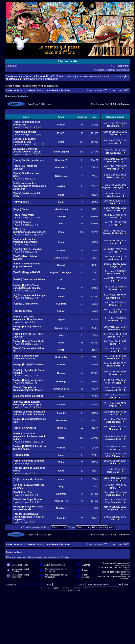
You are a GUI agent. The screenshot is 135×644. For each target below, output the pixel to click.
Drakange (61, 382)
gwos (113, 449)
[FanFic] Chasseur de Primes (29, 280)
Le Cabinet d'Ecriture (58, 91)
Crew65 (61, 364)
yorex (61, 396)
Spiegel (61, 265)
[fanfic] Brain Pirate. (34, 341)
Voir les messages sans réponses (21, 86)
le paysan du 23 (61, 389)
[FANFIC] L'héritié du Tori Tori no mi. (29, 448)
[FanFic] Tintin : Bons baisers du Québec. (27, 287)
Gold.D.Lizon (113, 456)
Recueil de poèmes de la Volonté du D (26, 123)
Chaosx (61, 125)
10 (35, 144)
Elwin (61, 471)
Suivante (125, 104)
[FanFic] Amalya (22, 222)
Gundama (61, 304)
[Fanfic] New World (23, 215)
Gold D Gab (113, 472)
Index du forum (15, 91)
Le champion (113, 298)
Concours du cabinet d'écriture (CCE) (24, 140)
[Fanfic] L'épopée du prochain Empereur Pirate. (28, 389)
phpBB (55, 588)
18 (35, 235)
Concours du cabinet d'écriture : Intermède (25, 241)
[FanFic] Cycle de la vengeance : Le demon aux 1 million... (29, 436)
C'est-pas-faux (61, 420)
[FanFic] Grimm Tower (25, 304)
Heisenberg (113, 126)
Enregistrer (51, 79)
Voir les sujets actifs (49, 86)
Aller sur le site (67, 61)
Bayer (61, 195)
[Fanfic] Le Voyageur (24, 428)
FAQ (112, 66)
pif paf (113, 488)
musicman (113, 259)
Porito (61, 202)
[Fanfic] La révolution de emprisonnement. (26, 265)
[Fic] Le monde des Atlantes (29, 479)
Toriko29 (61, 413)
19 (38, 235)
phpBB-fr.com (74, 590)
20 (42, 235)
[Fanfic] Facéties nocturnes (28, 160)
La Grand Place (34, 91)
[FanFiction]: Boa (22, 492)
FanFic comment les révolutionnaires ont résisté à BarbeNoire (29, 186)
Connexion (11, 66)
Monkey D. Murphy (113, 233)
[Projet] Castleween (33, 364)
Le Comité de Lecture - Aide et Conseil (27, 150)
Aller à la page (98, 104)
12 (42, 144)
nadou (61, 335)
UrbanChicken (113, 196)
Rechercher (123, 66)
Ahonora (61, 428)
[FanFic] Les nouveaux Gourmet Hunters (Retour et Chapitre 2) (28, 517)
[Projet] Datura (21, 209)
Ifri (61, 280)
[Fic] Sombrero (21, 455)
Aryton (61, 319)
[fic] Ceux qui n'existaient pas (29, 295)
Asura (61, 455)
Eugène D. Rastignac (113, 187)
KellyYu (61, 133)
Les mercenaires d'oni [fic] (28, 396)
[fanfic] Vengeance (33, 380)
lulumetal (61, 494)
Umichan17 (61, 160)
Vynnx (61, 479)
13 (42, 442)
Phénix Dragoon (61, 152)
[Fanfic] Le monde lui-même (28, 461)
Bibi (61, 224)
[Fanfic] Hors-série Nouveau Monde (28, 508)
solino (61, 343)
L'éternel (113, 134)
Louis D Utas (61, 258)
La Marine (23, 96)
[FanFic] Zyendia (22, 311)
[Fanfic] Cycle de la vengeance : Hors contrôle (28, 318)
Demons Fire (61, 328)
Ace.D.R (61, 311)
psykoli (61, 186)
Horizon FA (61, 357)
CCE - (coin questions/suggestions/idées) (29, 231)
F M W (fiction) (21, 202)
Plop (61, 486)
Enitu (61, 142)
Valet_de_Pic (61, 501)
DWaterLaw (61, 176)
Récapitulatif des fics (25, 132)
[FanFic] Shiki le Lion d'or (27, 249)
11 (38, 144)
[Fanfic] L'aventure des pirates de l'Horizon (26, 357)
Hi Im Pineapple (113, 383)
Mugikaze (61, 508)
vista (113, 351)
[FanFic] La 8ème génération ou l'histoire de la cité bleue (29, 413)
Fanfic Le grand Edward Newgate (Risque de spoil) (27, 403)
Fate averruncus (113, 153)
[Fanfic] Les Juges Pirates (27, 499)
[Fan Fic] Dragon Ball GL (27, 272)
